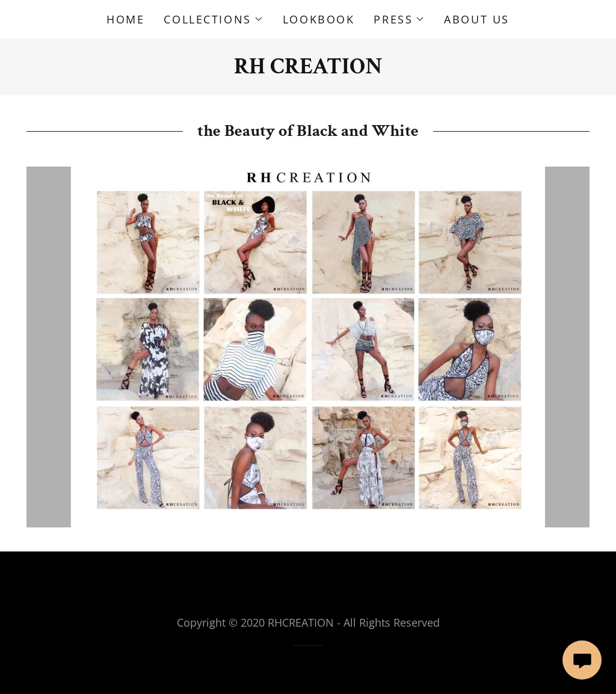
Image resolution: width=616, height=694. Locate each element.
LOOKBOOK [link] (319, 19)
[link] (308, 69)
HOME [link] (125, 19)
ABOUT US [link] (477, 19)
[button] (213, 19)
